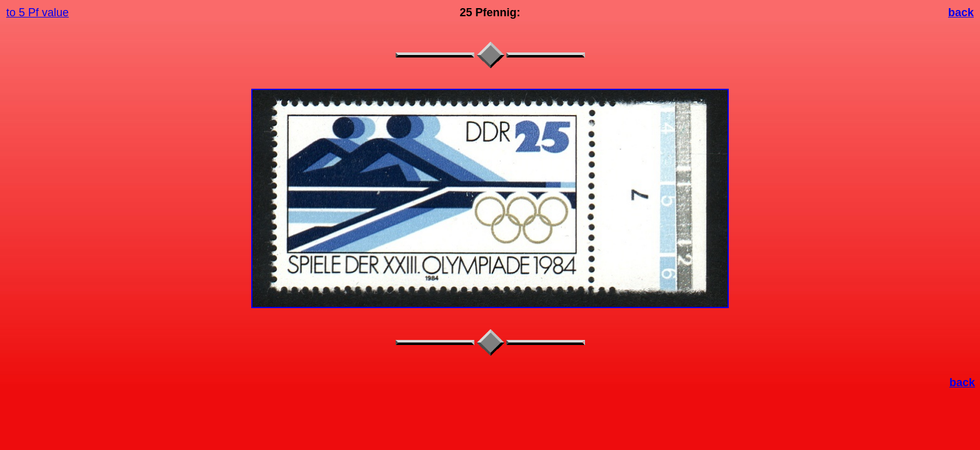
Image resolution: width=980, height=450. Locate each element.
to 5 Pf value (37, 12)
